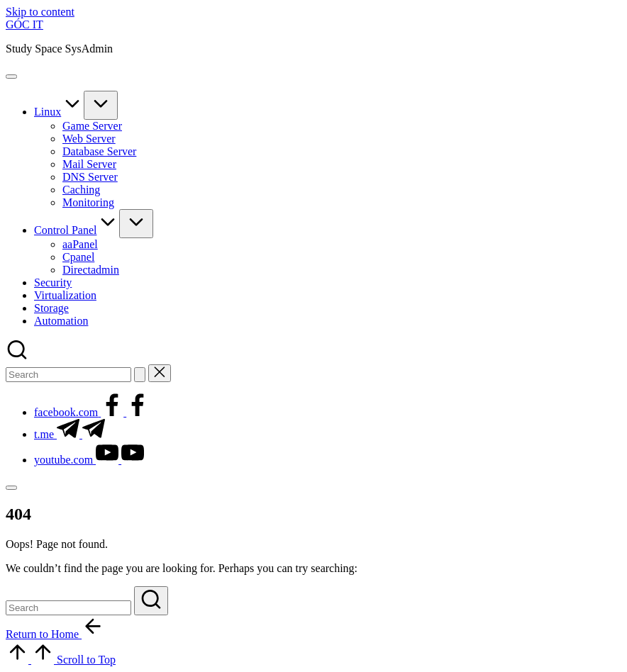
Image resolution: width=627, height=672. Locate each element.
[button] (140, 375)
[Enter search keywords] (68, 375)
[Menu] (11, 77)
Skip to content (40, 12)
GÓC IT (24, 24)
